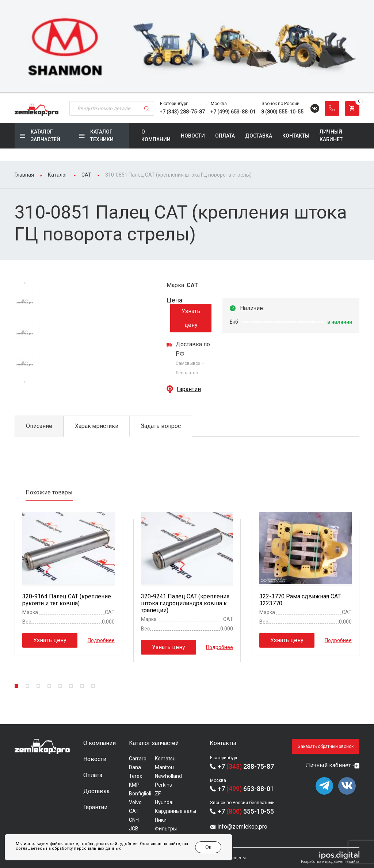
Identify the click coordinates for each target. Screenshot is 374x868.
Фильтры (166, 829)
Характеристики (97, 426)
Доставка (259, 136)
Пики (161, 820)
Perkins (163, 785)
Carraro (138, 759)
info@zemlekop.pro (242, 827)
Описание (39, 426)
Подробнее (101, 640)
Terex (136, 776)
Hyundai (164, 802)
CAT (134, 811)
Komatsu (165, 759)
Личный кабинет (331, 136)
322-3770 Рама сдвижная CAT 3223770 (300, 600)
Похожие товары (49, 492)
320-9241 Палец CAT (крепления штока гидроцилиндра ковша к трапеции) (185, 603)
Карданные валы (175, 811)
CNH (134, 820)
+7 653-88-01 (246, 789)
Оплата (225, 136)
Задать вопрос (161, 426)
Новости (193, 136)
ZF (158, 794)
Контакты (296, 136)
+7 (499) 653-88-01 (233, 112)
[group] (187, 47)
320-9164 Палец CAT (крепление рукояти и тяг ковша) (67, 600)
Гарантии (189, 389)
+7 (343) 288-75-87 (182, 112)
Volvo (135, 802)
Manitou (164, 767)
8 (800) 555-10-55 (282, 112)
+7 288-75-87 (246, 766)
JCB (134, 829)
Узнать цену (191, 318)
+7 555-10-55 (246, 811)
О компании (156, 136)
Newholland (168, 776)
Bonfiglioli (140, 794)
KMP (134, 785)
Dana (135, 767)
